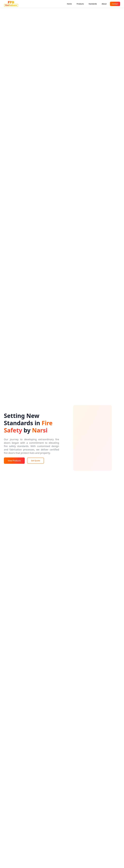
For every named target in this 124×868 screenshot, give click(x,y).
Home (69, 4)
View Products (14, 461)
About (104, 4)
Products (80, 4)
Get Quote (36, 461)
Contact (115, 4)
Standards (93, 4)
